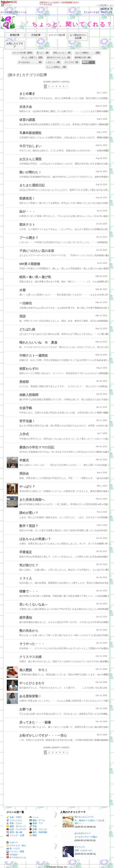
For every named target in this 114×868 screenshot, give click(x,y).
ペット (34, 817)
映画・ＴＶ (36, 823)
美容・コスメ (14, 823)
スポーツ (12, 843)
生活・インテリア (16, 829)
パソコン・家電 (15, 852)
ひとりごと (80, 847)
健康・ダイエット (16, 826)
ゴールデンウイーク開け (86, 837)
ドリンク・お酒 (15, 835)
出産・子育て (14, 817)
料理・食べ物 (14, 832)
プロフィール (20, 12)
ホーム (4, 12)
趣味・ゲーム (37, 820)
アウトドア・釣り (16, 846)
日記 (11, 12)
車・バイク (13, 849)
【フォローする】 (92, 12)
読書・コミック (38, 829)
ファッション (14, 820)
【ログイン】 (107, 12)
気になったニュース (84, 817)
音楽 (33, 826)
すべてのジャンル (16, 858)
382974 (105, 9)
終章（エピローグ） (84, 850)
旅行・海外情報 (38, 832)
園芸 (33, 835)
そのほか (8, 5)
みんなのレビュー (83, 833)
